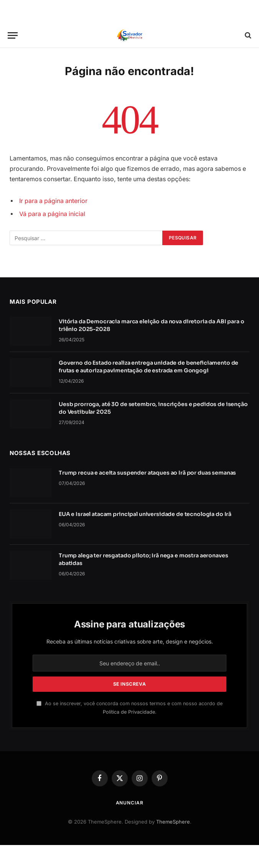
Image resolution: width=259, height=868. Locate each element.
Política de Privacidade (129, 712)
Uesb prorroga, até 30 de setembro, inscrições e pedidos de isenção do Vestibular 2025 (153, 408)
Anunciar (130, 803)
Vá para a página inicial (52, 214)
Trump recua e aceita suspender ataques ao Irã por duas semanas (147, 473)
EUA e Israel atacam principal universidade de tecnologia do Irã (145, 514)
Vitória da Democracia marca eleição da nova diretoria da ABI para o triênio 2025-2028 (152, 325)
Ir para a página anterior (53, 201)
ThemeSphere (173, 822)
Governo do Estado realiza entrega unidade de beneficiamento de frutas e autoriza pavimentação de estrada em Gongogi (148, 367)
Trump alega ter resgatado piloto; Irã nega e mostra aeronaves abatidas (143, 559)
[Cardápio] (13, 35)
